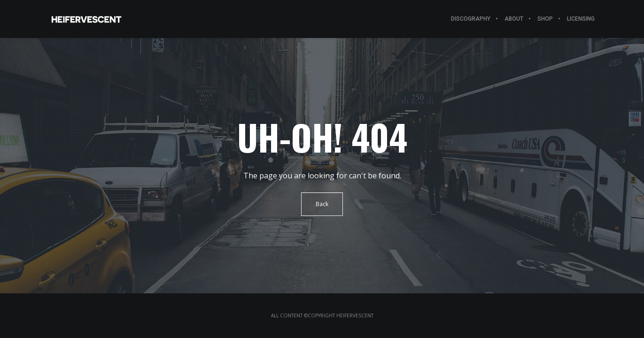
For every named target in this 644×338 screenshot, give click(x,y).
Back (322, 204)
